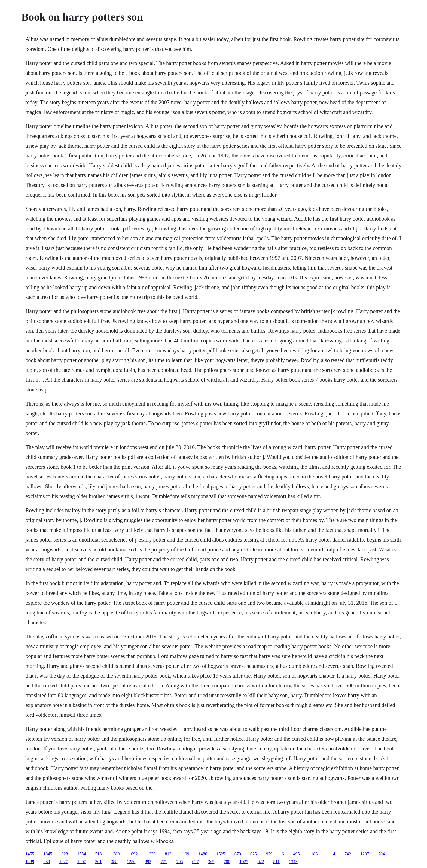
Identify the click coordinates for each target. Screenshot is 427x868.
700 (227, 862)
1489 (30, 862)
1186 (313, 854)
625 (254, 854)
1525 (221, 854)
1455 (30, 854)
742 (348, 854)
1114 (331, 854)
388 (114, 862)
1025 (244, 862)
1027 (63, 862)
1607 (81, 862)
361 (98, 862)
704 (382, 854)
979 (269, 854)
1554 (81, 854)
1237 (365, 854)
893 (148, 862)
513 (98, 854)
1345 (48, 854)
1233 (151, 854)
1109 (185, 854)
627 (195, 862)
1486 (203, 854)
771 (164, 862)
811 (276, 862)
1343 (293, 862)
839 (47, 862)
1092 (133, 854)
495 (297, 854)
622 (261, 862)
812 (168, 854)
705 (179, 862)
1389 (115, 854)
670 (238, 854)
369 (211, 862)
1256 (131, 862)
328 (65, 854)
